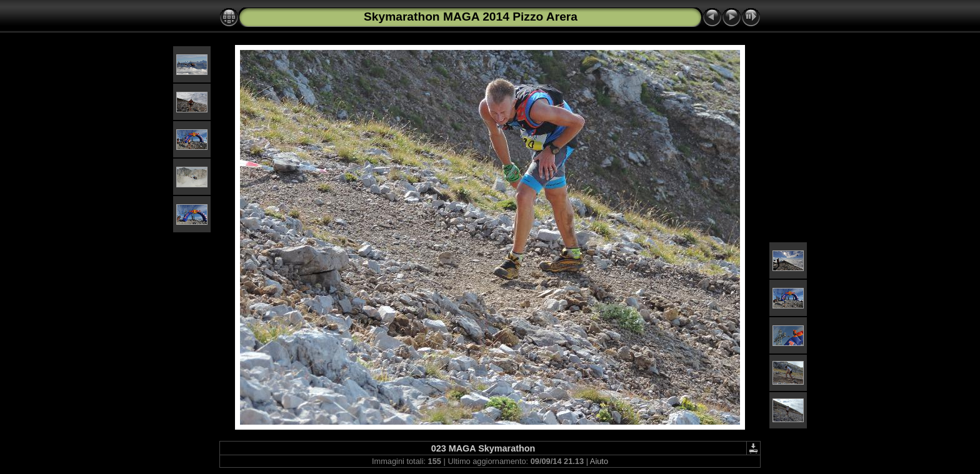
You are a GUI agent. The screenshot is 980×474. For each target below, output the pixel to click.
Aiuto (599, 461)
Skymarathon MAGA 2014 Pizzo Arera (471, 17)
